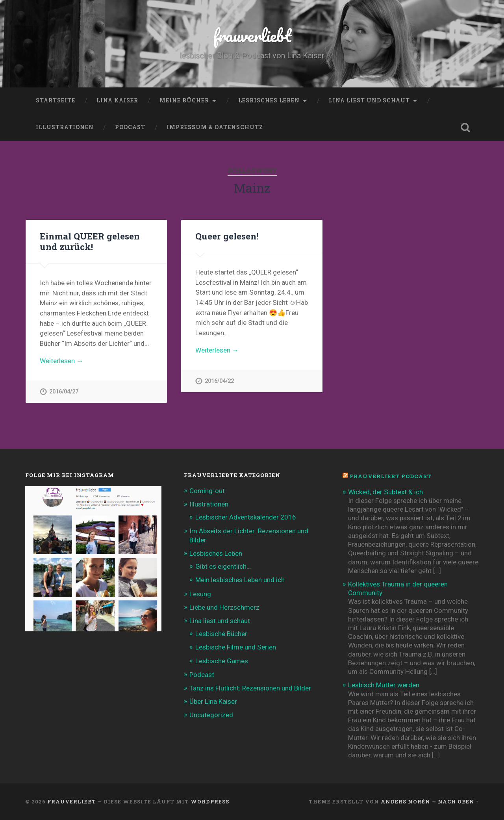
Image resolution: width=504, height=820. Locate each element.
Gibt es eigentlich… (223, 566)
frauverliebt (252, 35)
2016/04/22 (219, 381)
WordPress (210, 801)
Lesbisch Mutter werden (384, 685)
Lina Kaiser (117, 100)
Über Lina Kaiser (213, 701)
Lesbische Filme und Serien (236, 647)
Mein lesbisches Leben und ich (240, 580)
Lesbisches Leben (269, 100)
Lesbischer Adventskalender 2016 (246, 517)
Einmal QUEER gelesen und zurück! (90, 241)
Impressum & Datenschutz (215, 127)
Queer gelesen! (227, 236)
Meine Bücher (184, 100)
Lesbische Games (222, 661)
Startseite (56, 100)
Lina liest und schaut (369, 100)
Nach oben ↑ (458, 801)
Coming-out (207, 491)
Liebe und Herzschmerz (224, 607)
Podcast (130, 127)
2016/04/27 (64, 392)
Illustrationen (65, 127)
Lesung (200, 594)
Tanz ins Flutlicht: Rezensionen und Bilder (250, 688)
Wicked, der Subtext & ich (385, 492)
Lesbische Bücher (221, 634)
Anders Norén (406, 801)
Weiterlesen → (61, 361)
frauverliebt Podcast (391, 476)
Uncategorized (211, 715)
